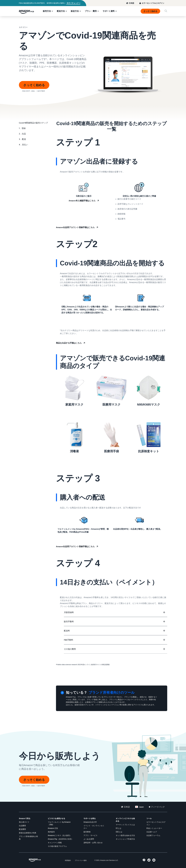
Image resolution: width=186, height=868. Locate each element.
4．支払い (23, 145)
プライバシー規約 (81, 860)
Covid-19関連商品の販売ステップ (33, 123)
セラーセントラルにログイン (153, 3)
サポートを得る (90, 818)
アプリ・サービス (90, 835)
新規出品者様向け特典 (28, 833)
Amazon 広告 (53, 828)
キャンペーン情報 (55, 843)
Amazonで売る (25, 818)
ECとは (119, 828)
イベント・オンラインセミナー (94, 827)
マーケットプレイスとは (125, 825)
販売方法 (47, 11)
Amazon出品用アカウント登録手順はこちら (75, 227)
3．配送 (22, 139)
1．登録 (22, 128)
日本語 (131, 3)
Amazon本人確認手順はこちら (82, 201)
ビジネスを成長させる (56, 818)
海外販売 (51, 832)
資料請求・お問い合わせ (93, 843)
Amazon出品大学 (90, 822)
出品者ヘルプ (152, 832)
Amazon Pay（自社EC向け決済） (60, 839)
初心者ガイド (24, 822)
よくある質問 (89, 839)
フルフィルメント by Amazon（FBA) (59, 823)
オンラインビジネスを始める (125, 820)
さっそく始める (150, 11)
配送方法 (61, 11)
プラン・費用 (91, 11)
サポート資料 (109, 11)
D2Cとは (119, 832)
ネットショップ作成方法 (125, 839)
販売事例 (87, 832)
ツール (149, 818)
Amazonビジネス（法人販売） (60, 835)
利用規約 (68, 860)
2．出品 (22, 134)
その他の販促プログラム (57, 846)
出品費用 (22, 826)
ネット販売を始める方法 (125, 835)
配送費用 (22, 829)
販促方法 (75, 11)
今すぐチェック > (73, 3)
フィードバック (158, 807)
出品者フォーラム (153, 835)
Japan (141, 807)
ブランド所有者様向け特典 (28, 838)
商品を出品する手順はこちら (69, 343)
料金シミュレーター (154, 828)
